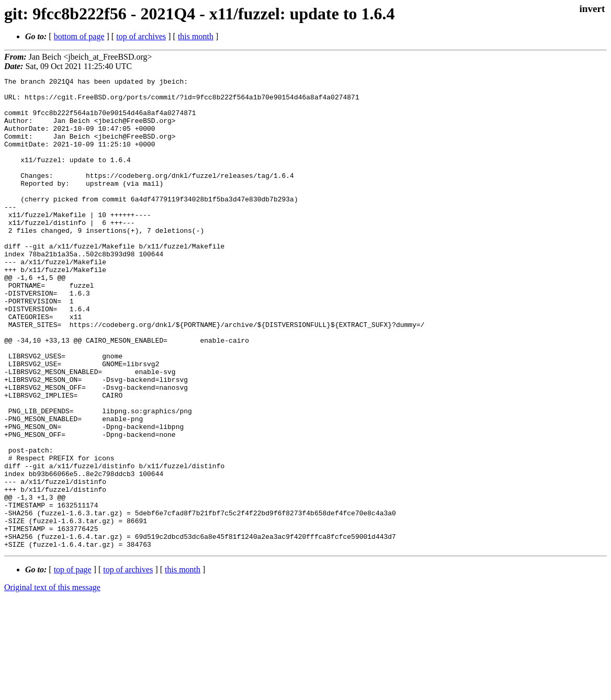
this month (196, 36)
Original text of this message (52, 681)
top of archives (141, 36)
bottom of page (79, 36)
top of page (73, 664)
